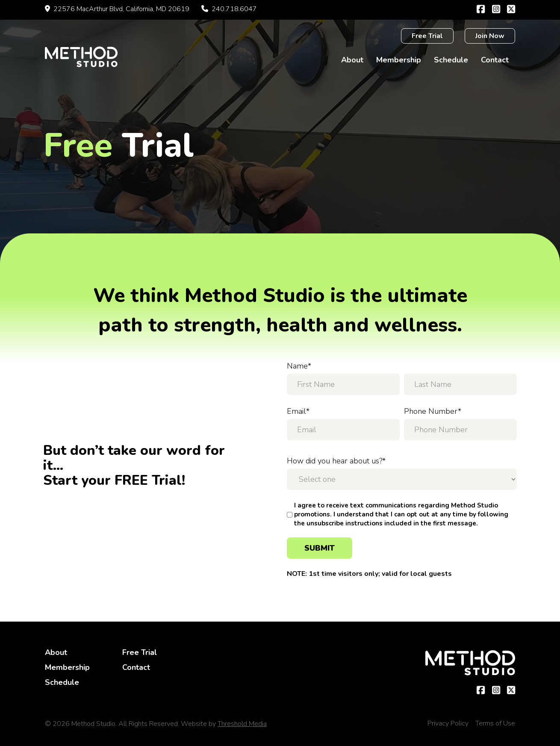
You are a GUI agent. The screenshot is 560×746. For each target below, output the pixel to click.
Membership (399, 60)
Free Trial (427, 36)
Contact (495, 60)
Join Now (490, 36)
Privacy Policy (448, 723)
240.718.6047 (229, 9)
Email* (298, 411)
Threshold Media (242, 724)
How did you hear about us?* (336, 461)
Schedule (451, 60)
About (352, 60)
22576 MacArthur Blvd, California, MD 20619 (117, 9)
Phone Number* (433, 411)
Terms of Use (495, 723)
